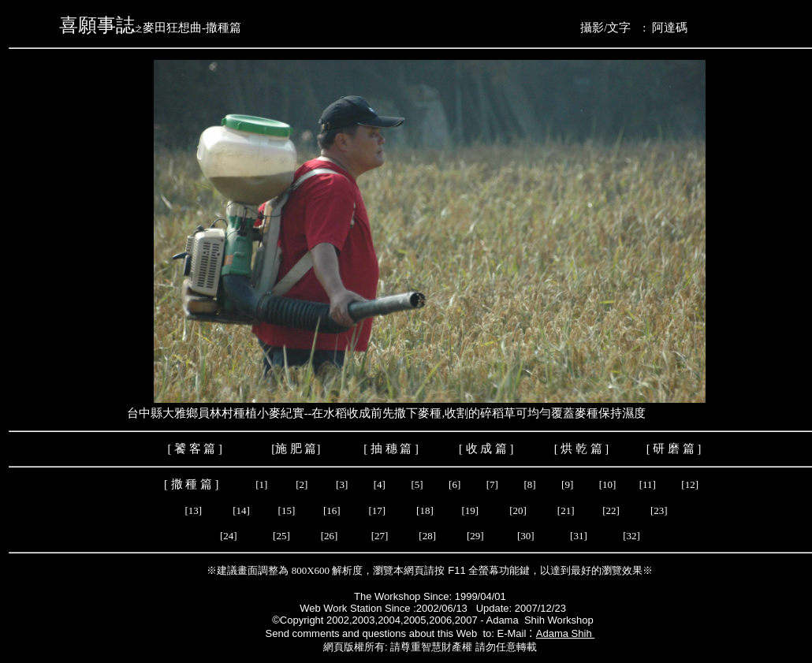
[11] (649, 484)
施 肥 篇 (296, 449)
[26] (331, 536)
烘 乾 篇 (581, 449)
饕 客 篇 (195, 449)
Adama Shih (565, 633)
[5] (415, 484)
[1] (259, 484)
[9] (568, 484)
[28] (427, 536)
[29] (475, 536)
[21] (568, 510)
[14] (242, 510)
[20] (520, 510)
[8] (531, 484)
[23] (660, 510)
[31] (580, 536)
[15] (285, 510)
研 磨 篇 (673, 449)
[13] (192, 510)
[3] (342, 484)
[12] (691, 484)
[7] (492, 484)
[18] (425, 510)
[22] (613, 510)
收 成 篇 (486, 449)
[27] (380, 536)
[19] (472, 510)
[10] (608, 484)
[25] (282, 536)
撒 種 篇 (193, 484)
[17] (377, 510)
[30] (527, 536)
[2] (302, 484)
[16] (333, 510)
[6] (453, 484)
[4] (379, 484)
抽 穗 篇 (389, 449)
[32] (631, 536)
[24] (229, 536)
